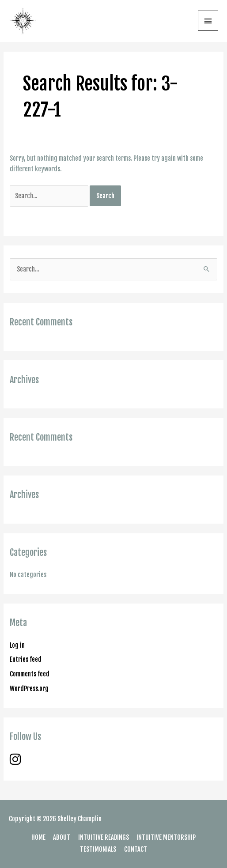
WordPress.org (29, 689)
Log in (17, 645)
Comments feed (30, 674)
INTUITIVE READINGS (104, 837)
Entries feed (26, 659)
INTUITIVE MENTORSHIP (166, 837)
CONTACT (136, 849)
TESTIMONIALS (98, 849)
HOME (38, 837)
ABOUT (62, 837)
